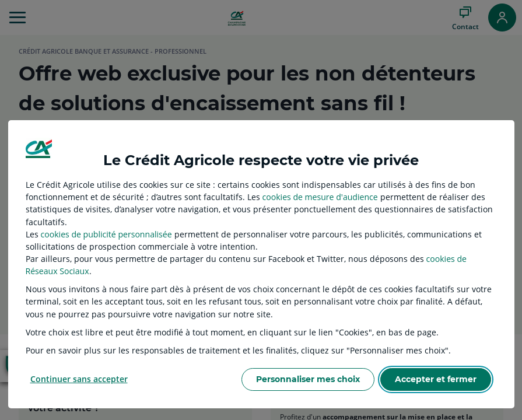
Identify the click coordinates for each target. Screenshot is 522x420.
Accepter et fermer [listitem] (436, 379)
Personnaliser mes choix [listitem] (308, 379)
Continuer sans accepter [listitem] (79, 379)
